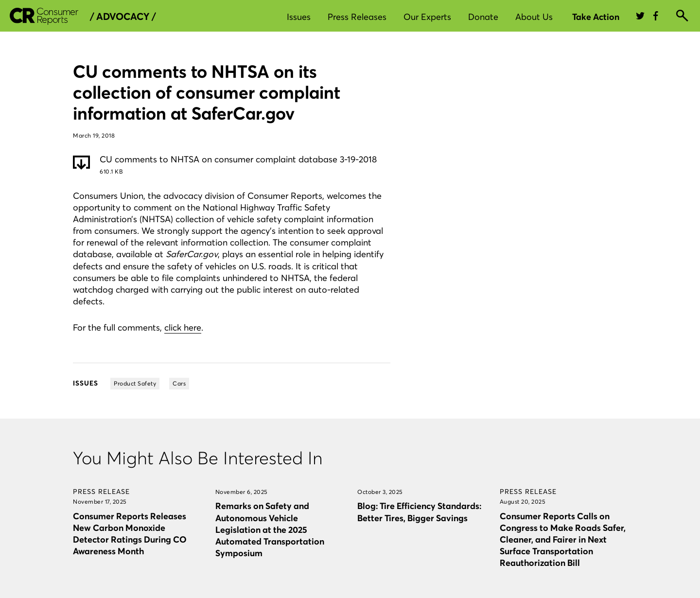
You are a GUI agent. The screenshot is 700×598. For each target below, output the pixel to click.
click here (183, 327)
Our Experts (427, 17)
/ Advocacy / (123, 17)
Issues (299, 17)
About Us (534, 17)
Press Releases (357, 17)
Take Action (596, 17)
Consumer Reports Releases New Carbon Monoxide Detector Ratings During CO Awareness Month (130, 534)
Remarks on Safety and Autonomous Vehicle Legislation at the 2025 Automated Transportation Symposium (270, 529)
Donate (483, 17)
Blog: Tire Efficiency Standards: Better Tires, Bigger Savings (419, 512)
